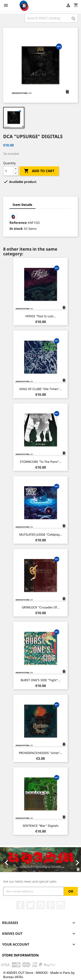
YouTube (41, 905)
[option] (40, 860)
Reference (18, 223)
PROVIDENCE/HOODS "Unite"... (41, 753)
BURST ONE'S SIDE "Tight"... (40, 680)
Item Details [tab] (23, 205)
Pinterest (51, 905)
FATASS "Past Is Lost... (41, 316)
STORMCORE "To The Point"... (41, 462)
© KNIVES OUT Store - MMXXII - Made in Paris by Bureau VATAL (39, 975)
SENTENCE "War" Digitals (41, 826)
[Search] (51, 18)
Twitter (30, 905)
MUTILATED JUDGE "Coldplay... (41, 534)
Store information (20, 955)
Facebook (20, 905)
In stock (16, 229)
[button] (6, 860)
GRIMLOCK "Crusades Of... (41, 607)
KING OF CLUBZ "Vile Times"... (41, 389)
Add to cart (39, 171)
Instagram (61, 905)
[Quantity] (8, 171)
